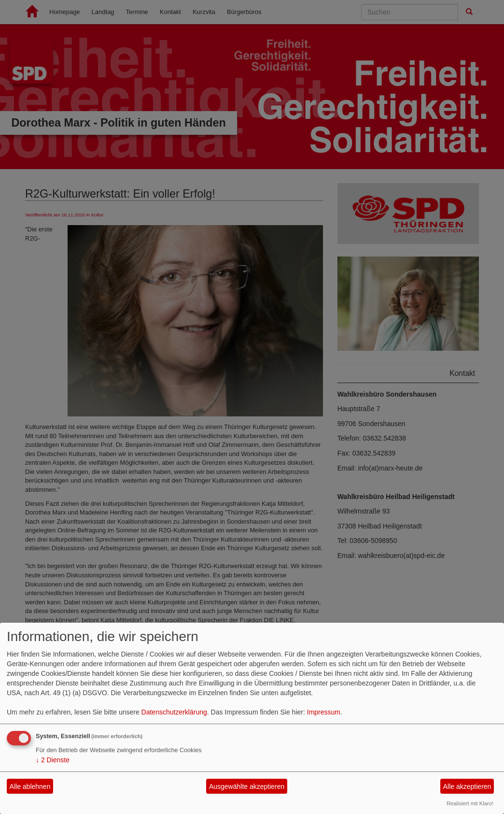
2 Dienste (53, 760)
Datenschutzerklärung (174, 712)
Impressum (324, 712)
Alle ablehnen (30, 786)
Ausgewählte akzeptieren (247, 786)
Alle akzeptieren (467, 786)
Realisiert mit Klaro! (470, 803)
